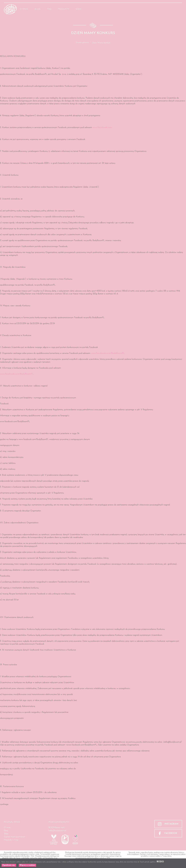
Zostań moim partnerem (15, 837)
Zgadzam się (9, 865)
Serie (79, 9)
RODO (160, 862)
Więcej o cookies (27, 865)
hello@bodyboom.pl (57, 831)
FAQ (49, 9)
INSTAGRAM (171, 824)
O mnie (24, 9)
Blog (38, 9)
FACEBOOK (171, 833)
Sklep (6, 834)
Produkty (63, 9)
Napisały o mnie (11, 840)
